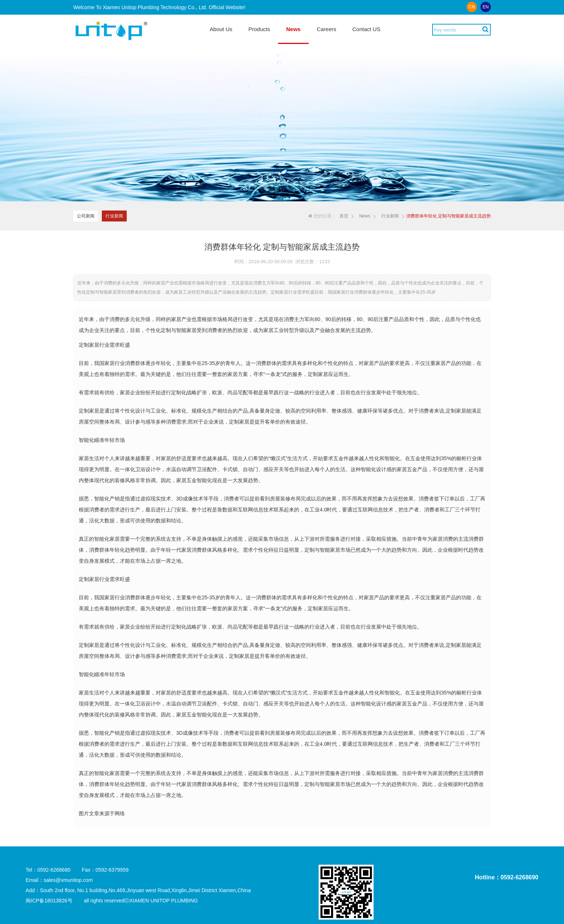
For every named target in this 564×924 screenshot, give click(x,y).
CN (472, 7)
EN (486, 7)
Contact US (366, 29)
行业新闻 (114, 216)
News (293, 29)
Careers (326, 29)
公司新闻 (86, 216)
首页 (344, 216)
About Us (221, 29)
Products (259, 29)
